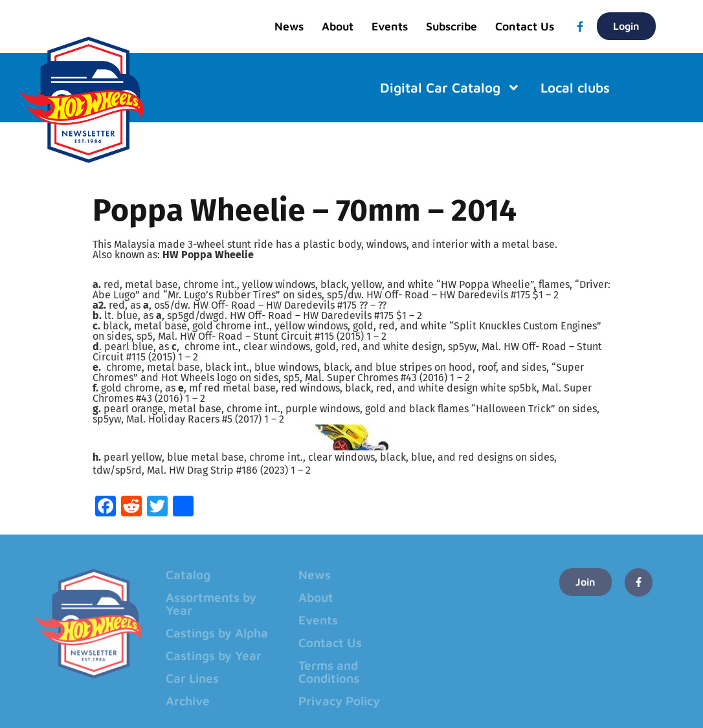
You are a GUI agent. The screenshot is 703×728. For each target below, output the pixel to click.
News (289, 26)
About (338, 26)
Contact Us (525, 26)
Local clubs (575, 88)
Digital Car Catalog (450, 88)
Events (390, 26)
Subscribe (452, 26)
